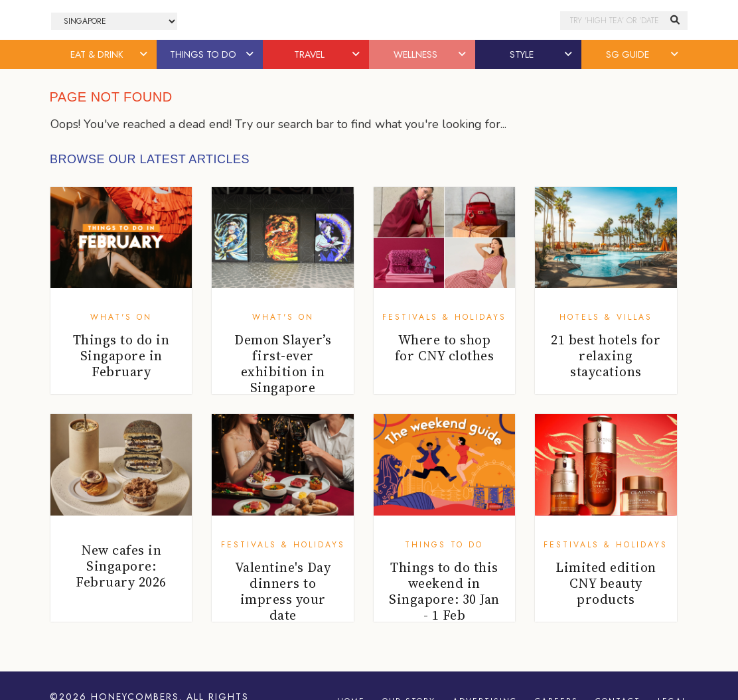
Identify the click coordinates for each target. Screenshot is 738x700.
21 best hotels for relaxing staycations (606, 356)
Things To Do (444, 545)
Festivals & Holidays (444, 317)
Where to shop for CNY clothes (445, 348)
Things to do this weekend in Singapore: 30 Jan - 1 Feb (444, 591)
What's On (121, 317)
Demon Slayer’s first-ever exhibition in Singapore (283, 364)
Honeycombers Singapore (369, 20)
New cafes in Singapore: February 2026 (121, 566)
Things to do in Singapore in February (121, 356)
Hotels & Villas (606, 317)
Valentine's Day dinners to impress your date (283, 591)
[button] (145, 54)
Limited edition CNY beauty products (606, 583)
